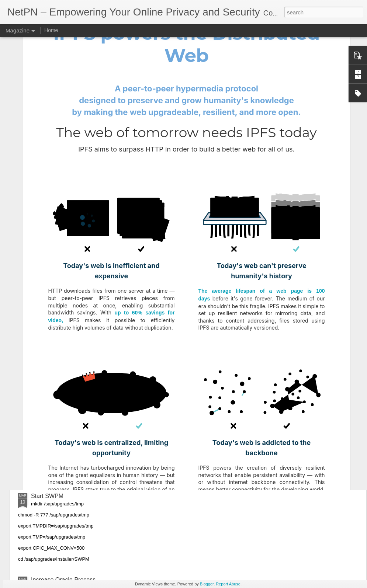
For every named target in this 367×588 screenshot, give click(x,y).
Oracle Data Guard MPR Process (75, 299)
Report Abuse (228, 584)
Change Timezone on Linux (67, 461)
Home (51, 30)
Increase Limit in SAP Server (69, 378)
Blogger (207, 584)
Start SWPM (47, 496)
